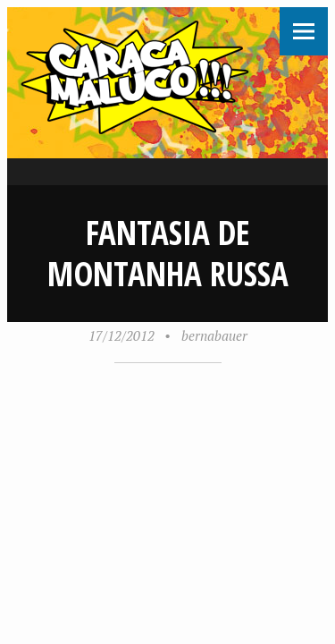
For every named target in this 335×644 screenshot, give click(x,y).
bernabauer (214, 335)
